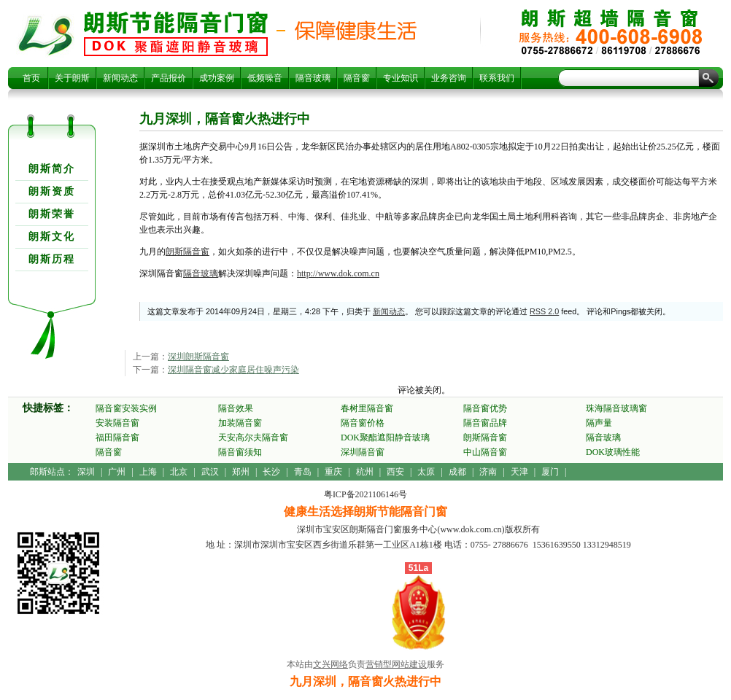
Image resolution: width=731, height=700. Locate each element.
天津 (519, 472)
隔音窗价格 (363, 423)
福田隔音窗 (117, 437)
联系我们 (497, 78)
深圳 (86, 472)
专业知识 (401, 78)
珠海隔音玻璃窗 (616, 408)
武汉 (210, 472)
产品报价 (169, 78)
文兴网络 (330, 664)
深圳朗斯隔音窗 (198, 357)
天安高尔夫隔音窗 (253, 437)
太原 (426, 472)
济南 (488, 472)
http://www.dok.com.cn (338, 273)
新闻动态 (120, 78)
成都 (457, 472)
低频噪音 (265, 78)
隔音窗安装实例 (126, 408)
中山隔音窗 (485, 452)
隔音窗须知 (240, 452)
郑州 (241, 472)
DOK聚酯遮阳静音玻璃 (385, 437)
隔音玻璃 (313, 78)
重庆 (333, 472)
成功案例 (217, 78)
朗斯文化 (52, 237)
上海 (148, 472)
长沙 (271, 472)
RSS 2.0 (544, 311)
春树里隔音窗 (367, 408)
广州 (117, 472)
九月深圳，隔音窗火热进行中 (176, 34)
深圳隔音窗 (363, 452)
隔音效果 (236, 408)
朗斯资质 (52, 191)
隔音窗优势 (485, 408)
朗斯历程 (52, 259)
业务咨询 (449, 78)
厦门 (550, 472)
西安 (395, 472)
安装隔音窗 (117, 423)
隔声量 (599, 423)
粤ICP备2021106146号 (365, 494)
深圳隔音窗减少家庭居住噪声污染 (233, 370)
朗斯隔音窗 (187, 252)
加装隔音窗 (240, 423)
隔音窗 (357, 78)
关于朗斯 (72, 78)
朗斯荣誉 (52, 214)
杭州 (365, 472)
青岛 (303, 472)
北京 (179, 472)
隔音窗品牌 (485, 423)
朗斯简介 (52, 169)
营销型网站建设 (396, 664)
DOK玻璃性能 (613, 452)
